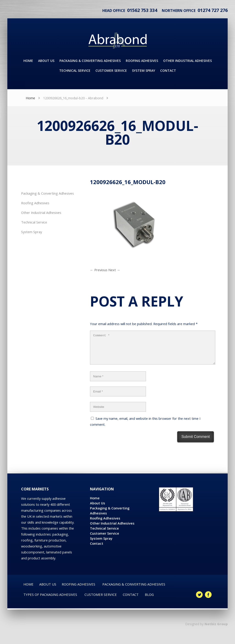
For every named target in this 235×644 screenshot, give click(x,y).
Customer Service (105, 539)
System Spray (32, 232)
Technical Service (34, 222)
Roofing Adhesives (35, 203)
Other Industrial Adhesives (41, 213)
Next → (114, 270)
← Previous (99, 270)
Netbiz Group (216, 629)
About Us (98, 509)
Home (30, 98)
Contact (97, 549)
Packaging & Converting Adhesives (48, 193)
